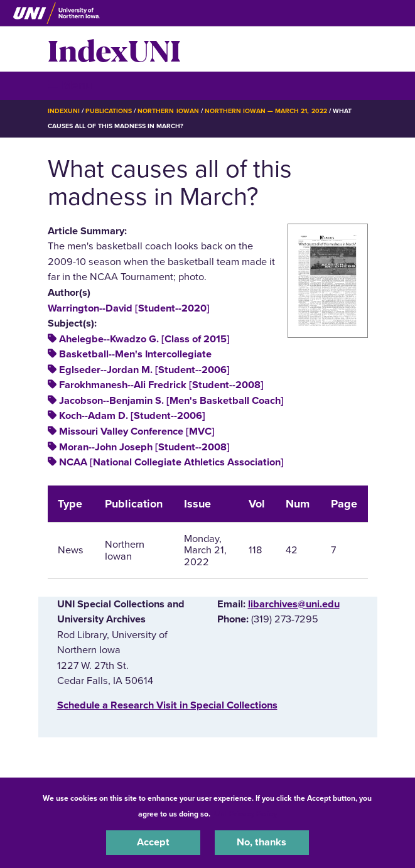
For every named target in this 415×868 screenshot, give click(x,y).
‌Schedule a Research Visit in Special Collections (167, 705)
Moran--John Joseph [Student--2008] (144, 447)
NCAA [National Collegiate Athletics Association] (171, 462)
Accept (153, 842)
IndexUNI (114, 49)
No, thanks (261, 842)
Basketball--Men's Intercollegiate (135, 354)
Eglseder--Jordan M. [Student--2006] (144, 370)
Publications (109, 111)
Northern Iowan (168, 111)
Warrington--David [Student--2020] (129, 308)
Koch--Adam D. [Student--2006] (132, 416)
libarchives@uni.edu (294, 604)
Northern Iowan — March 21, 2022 (266, 111)
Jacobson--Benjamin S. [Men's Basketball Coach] (171, 401)
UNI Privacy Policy (245, 814)
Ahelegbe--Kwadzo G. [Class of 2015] (144, 339)
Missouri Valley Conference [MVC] (137, 431)
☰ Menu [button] (70, 85)
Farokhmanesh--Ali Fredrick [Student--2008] (161, 385)
